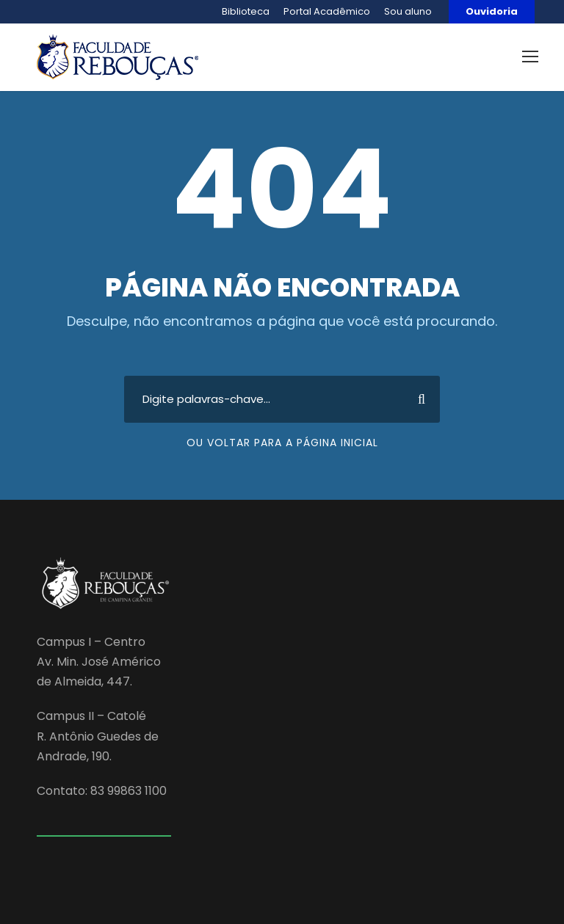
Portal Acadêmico (327, 11)
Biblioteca (246, 11)
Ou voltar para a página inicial (282, 443)
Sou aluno (408, 11)
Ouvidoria (492, 11)
